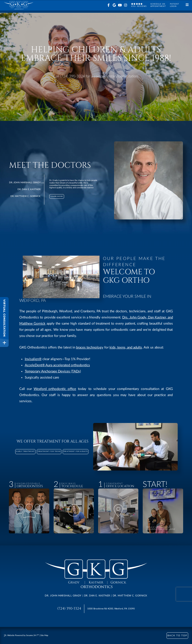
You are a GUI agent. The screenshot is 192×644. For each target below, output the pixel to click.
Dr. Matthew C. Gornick (25, 196)
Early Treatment (25, 451)
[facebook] (108, 5)
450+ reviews (139, 5)
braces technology (90, 347)
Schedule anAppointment (158, 5)
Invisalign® (33, 359)
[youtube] (120, 5)
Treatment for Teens (49, 451)
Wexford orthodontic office (55, 389)
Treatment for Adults (75, 451)
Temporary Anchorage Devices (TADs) (53, 371)
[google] (114, 5)
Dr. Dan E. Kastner (29, 189)
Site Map (44, 635)
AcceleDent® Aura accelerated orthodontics (57, 365)
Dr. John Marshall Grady (25, 183)
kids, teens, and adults (126, 347)
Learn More (57, 196)
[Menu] (187, 5)
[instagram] (126, 5)
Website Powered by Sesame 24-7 (21, 635)
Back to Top (177, 636)
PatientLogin (175, 5)
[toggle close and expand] (4, 343)
